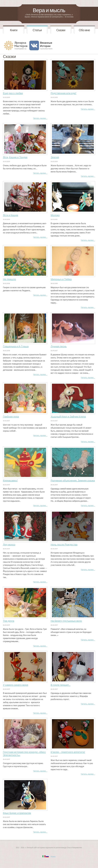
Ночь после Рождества (64, 545)
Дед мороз (9, 545)
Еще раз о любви (13, 93)
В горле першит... (61, 685)
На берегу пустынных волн (66, 621)
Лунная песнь (59, 346)
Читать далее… (40, 118)
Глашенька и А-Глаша (16, 346)
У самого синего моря (16, 685)
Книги (14, 30)
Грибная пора (11, 417)
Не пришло (9, 279)
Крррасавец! (10, 481)
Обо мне (84, 30)
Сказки (61, 30)
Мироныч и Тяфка (61, 279)
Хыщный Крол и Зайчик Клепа (68, 417)
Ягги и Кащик (11, 215)
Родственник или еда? (64, 93)
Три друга (9, 621)
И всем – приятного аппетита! (68, 752)
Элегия (55, 157)
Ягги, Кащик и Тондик (15, 157)
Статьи (37, 30)
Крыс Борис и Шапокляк (17, 813)
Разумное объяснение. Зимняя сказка (73, 481)
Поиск (53, 857)
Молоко (55, 215)
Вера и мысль (49, 10)
